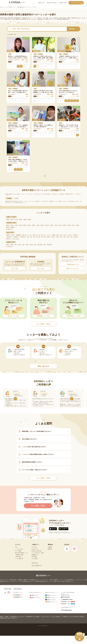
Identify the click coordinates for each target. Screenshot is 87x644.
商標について (14, 618)
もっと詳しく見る (46, 478)
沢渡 (23, 245)
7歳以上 (49, 237)
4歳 (39, 237)
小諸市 (38, 225)
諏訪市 (29, 225)
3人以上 (70, 235)
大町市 (56, 225)
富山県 (12, 219)
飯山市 (60, 225)
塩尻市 (69, 225)
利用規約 (7, 617)
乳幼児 (58, 237)
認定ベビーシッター (27, 235)
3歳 (36, 237)
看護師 (54, 235)
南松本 (31, 245)
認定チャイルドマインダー (39, 235)
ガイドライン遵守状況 (56, 617)
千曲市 (78, 225)
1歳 (31, 237)
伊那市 (42, 225)
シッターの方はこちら (77, 3)
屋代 (45, 245)
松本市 (12, 225)
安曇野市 (13, 227)
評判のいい (9, 239)
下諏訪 (27, 245)
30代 (68, 237)
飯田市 (25, 225)
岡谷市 (21, 225)
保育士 (13, 235)
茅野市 (65, 225)
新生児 (53, 237)
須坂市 (34, 225)
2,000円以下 (16, 237)
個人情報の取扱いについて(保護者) (33, 617)
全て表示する (9, 229)
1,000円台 (75, 235)
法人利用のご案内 (63, 3)
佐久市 (73, 225)
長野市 (8, 225)
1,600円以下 (9, 237)
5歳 (42, 237)
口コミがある (16, 239)
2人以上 (65, 235)
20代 (65, 237)
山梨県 (25, 219)
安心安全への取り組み (52, 3)
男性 (58, 235)
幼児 (61, 237)
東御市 (8, 227)
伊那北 (8, 245)
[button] (36, 361)
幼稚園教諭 (18, 235)
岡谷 (16, 245)
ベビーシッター (33, 18)
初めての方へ (42, 3)
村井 (35, 245)
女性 (61, 235)
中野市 (52, 225)
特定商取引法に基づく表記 (5, 618)
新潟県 (8, 219)
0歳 (28, 237)
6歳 (45, 237)
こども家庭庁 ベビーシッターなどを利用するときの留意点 (73, 617)
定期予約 (8, 235)
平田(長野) (49, 245)
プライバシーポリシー (45, 617)
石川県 (16, 219)
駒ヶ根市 (47, 225)
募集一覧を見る (46, 366)
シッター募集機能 (52, 340)
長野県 (29, 219)
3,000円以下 (23, 237)
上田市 (16, 225)
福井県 (21, 219)
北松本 (20, 245)
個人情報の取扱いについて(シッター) (17, 617)
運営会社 (2, 617)
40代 (72, 237)
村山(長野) (40, 245)
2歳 (34, 237)
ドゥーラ (49, 235)
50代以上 (76, 237)
